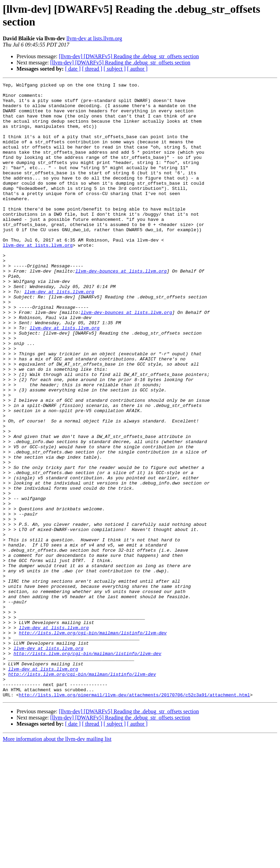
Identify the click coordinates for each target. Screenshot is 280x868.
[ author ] (137, 69)
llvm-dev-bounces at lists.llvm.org (121, 309)
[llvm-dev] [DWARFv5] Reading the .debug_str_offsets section (129, 56)
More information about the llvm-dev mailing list (57, 862)
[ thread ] (92, 69)
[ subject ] (115, 69)
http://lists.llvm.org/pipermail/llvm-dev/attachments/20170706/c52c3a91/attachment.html (134, 818)
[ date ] (73, 69)
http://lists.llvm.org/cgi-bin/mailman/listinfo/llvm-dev (93, 743)
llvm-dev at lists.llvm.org (94, 38)
